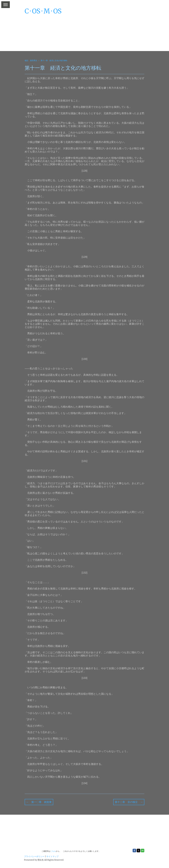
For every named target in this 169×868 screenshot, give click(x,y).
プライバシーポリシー (34, 856)
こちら (53, 851)
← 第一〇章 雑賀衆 (39, 802)
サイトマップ (52, 856)
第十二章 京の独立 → (129, 802)
